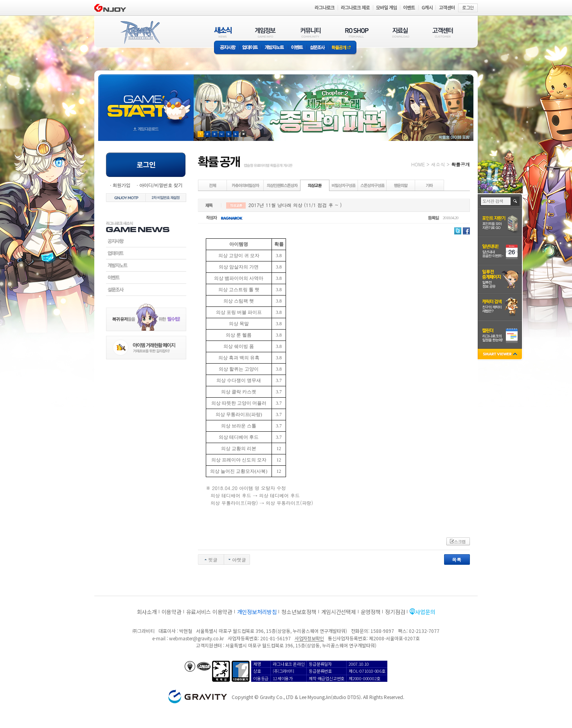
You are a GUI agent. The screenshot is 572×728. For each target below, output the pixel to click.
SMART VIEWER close (501, 355)
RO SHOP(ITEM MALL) (357, 32)
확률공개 (343, 48)
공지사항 (227, 48)
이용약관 (172, 612)
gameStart (146, 100)
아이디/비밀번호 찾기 (161, 185)
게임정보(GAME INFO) (265, 32)
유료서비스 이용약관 (209, 612)
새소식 (438, 164)
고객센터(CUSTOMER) (443, 32)
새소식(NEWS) (223, 32)
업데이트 (250, 48)
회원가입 (121, 185)
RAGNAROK (140, 32)
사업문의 (425, 612)
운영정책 (371, 612)
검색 (515, 201)
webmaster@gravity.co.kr (196, 638)
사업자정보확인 (309, 638)
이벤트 (297, 48)
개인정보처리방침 (257, 612)
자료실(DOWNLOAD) (400, 32)
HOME (418, 164)
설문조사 (317, 48)
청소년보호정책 (299, 612)
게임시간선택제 (339, 612)
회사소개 (147, 612)
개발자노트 (274, 48)
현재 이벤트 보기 (244, 134)
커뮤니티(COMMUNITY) (311, 32)
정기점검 (395, 612)
